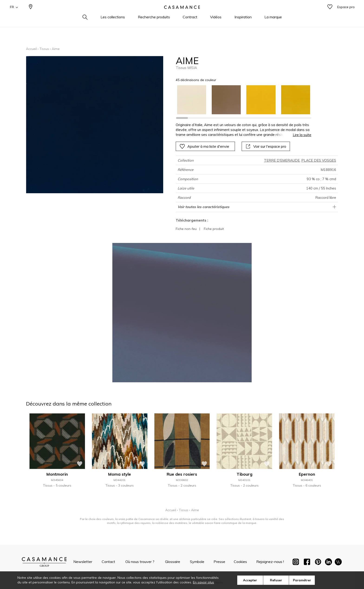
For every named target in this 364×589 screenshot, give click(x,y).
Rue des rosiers (182, 474)
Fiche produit (214, 229)
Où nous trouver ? (140, 562)
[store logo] (182, 15)
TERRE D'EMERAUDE (282, 160)
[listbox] (241, 100)
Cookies (240, 562)
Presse (219, 562)
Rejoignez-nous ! (270, 562)
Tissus (44, 49)
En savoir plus (203, 582)
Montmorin (57, 474)
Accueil (31, 49)
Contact (108, 562)
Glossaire (173, 562)
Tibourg (244, 474)
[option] (192, 100)
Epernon (307, 474)
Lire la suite (302, 135)
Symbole (197, 562)
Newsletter (83, 562)
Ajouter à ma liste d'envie (204, 146)
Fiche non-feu (186, 229)
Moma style (120, 474)
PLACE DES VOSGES (319, 160)
